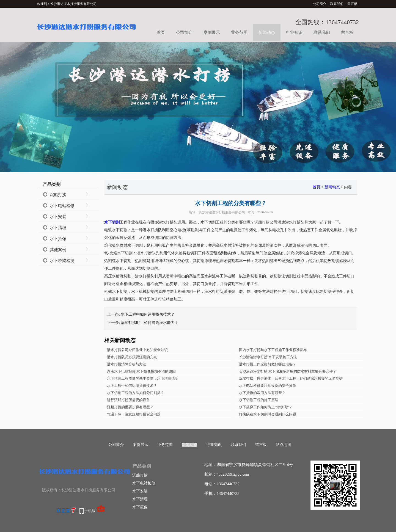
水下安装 (58, 217)
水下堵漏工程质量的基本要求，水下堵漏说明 (143, 378)
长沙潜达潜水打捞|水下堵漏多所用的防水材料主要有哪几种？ (288, 371)
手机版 (90, 511)
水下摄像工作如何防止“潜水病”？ (266, 407)
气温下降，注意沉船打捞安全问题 (134, 414)
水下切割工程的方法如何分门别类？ (136, 393)
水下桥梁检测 (62, 261)
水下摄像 (58, 239)
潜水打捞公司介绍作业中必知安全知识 (137, 350)
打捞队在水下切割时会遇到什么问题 (268, 414)
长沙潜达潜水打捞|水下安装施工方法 (268, 357)
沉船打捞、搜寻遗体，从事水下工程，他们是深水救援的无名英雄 (291, 378)
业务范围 (239, 32)
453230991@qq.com (233, 474)
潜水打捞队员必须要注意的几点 (132, 357)
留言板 (352, 4)
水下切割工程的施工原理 (259, 400)
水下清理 (58, 228)
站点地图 (284, 445)
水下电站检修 (62, 206)
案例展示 (212, 32)
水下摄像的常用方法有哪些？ (262, 393)
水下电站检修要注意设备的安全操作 (268, 386)
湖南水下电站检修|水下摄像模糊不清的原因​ (141, 371)
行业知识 (294, 32)
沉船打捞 (58, 195)
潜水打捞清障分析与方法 (127, 364)
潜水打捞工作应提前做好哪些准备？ (268, 364)
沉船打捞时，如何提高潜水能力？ (150, 323)
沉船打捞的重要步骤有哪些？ (130, 407)
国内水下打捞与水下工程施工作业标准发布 (273, 350)
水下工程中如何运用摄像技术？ (148, 314)
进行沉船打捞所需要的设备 (128, 400)
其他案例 (58, 250)
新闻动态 (267, 32)
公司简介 (320, 4)
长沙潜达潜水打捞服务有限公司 (222, 212)
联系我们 (337, 4)
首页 (161, 32)
